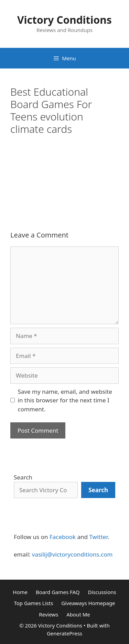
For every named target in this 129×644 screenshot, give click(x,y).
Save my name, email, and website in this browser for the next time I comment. (65, 400)
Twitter (98, 537)
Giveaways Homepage (88, 603)
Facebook (63, 537)
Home (20, 592)
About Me (78, 614)
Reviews (49, 614)
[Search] (98, 490)
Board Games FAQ (58, 592)
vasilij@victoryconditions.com (72, 554)
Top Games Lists (33, 603)
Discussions (102, 592)
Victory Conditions (64, 20)
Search (23, 477)
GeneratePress (64, 633)
